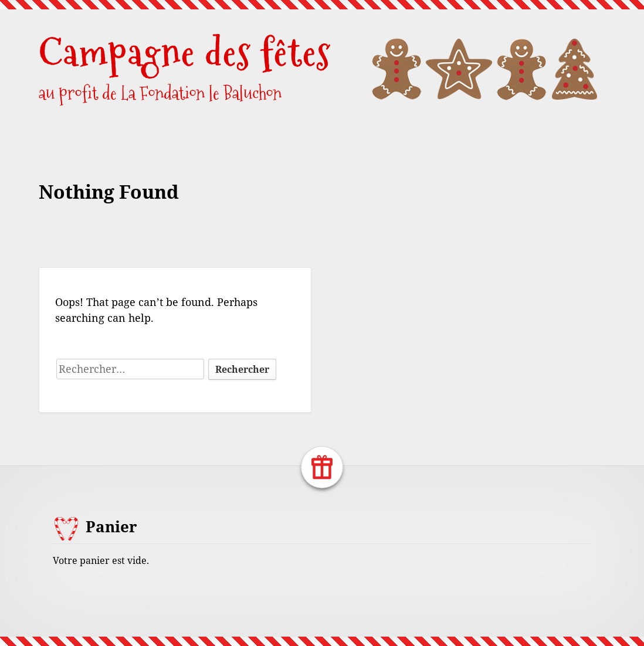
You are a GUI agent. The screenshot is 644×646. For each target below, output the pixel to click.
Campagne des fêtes (185, 52)
